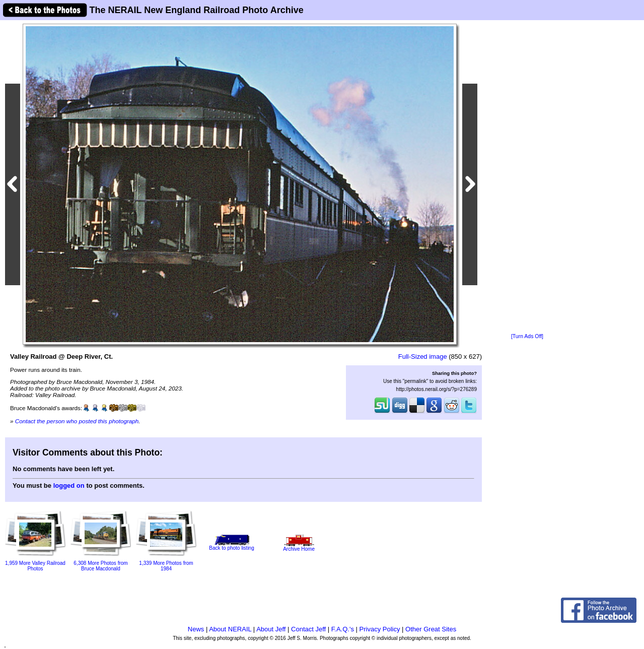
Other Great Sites (431, 629)
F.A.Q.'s (343, 629)
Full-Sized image (423, 356)
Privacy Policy (380, 629)
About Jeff (271, 629)
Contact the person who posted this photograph (77, 421)
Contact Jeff (308, 629)
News (196, 629)
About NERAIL (230, 629)
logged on (69, 485)
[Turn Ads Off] (527, 336)
